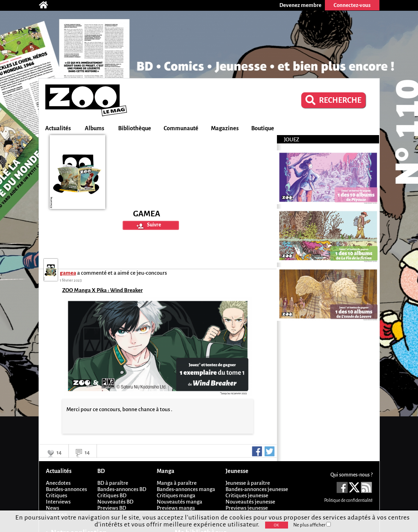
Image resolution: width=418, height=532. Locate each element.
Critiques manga (176, 495)
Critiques (56, 495)
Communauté (181, 128)
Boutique (263, 128)
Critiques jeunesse (247, 495)
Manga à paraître (177, 483)
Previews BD (112, 508)
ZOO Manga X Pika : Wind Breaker (103, 290)
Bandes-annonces (66, 489)
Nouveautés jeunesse (250, 502)
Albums (95, 128)
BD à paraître (113, 483)
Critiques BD (112, 495)
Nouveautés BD (115, 502)
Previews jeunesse (247, 508)
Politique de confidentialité (348, 500)
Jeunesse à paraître (248, 483)
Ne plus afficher (312, 525)
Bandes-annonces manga (186, 489)
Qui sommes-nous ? (351, 475)
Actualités (58, 128)
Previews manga (176, 508)
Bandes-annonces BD (122, 489)
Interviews (58, 502)
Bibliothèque (135, 128)
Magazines (225, 128)
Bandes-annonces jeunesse (257, 489)
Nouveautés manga (179, 502)
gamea (68, 273)
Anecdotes (58, 483)
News (52, 508)
